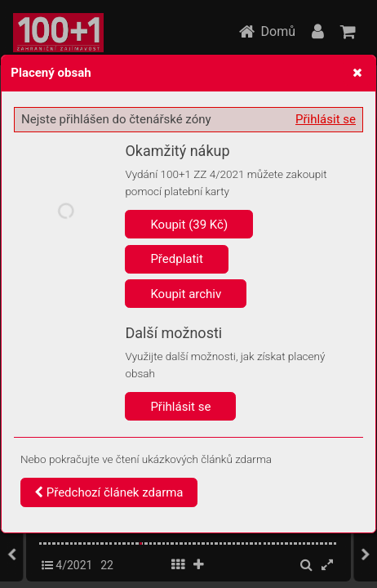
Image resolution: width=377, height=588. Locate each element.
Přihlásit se (326, 119)
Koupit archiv (186, 294)
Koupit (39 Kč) (189, 225)
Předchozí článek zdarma (109, 492)
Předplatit (177, 259)
